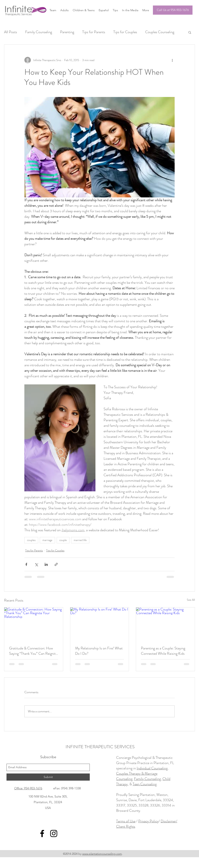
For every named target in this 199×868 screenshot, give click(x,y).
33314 (166, 805)
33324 (168, 800)
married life (80, 540)
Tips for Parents (94, 32)
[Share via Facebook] (26, 564)
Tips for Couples (125, 32)
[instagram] (54, 833)
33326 (155, 805)
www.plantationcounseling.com (102, 854)
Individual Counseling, (152, 768)
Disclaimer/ (169, 821)
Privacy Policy (148, 821)
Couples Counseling (160, 32)
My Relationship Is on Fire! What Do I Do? (99, 651)
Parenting (67, 32)
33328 (143, 805)
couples (31, 540)
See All (191, 600)
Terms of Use (126, 821)
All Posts (11, 32)
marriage (47, 540)
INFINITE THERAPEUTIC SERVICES (100, 747)
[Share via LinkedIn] (46, 564)
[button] (190, 32)
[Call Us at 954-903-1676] (173, 10)
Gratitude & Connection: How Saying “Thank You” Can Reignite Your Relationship (33, 651)
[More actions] (172, 60)
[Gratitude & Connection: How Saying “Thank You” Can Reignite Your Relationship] (34, 624)
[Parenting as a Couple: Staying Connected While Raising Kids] (165, 624)
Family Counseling (39, 32)
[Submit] (48, 777)
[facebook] (42, 833)
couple (63, 540)
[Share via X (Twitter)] (36, 564)
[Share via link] (56, 564)
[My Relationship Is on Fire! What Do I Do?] (100, 624)
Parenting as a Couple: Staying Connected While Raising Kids (163, 651)
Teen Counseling (145, 784)
